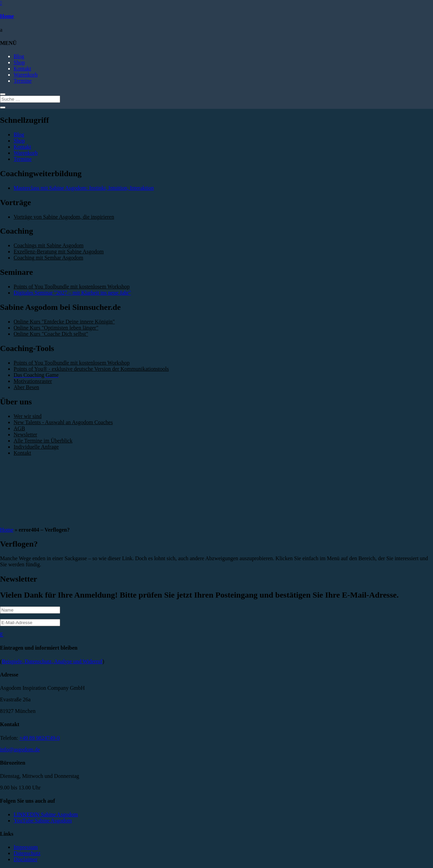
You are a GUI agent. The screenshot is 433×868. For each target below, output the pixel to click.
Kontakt (22, 69)
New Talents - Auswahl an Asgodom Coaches (63, 422)
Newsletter (25, 435)
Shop (19, 62)
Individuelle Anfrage (36, 447)
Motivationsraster (33, 381)
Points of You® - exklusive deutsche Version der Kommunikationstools (91, 369)
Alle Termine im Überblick (43, 441)
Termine (23, 81)
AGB (19, 428)
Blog (19, 56)
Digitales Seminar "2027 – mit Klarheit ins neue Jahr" (72, 293)
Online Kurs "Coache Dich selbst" (51, 334)
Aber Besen (26, 387)
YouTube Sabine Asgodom (43, 821)
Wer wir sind (28, 416)
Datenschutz (27, 853)
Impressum (26, 847)
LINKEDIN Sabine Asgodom (46, 814)
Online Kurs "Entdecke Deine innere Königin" (64, 322)
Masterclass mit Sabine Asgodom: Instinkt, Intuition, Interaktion (84, 188)
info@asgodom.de (20, 749)
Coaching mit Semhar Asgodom (48, 258)
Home (7, 16)
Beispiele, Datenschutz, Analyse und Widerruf (52, 661)
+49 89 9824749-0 (39, 738)
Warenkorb (26, 75)
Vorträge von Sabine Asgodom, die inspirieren (64, 217)
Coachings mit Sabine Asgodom (49, 245)
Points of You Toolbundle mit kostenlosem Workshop (72, 287)
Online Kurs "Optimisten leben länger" (56, 328)
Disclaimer (25, 859)
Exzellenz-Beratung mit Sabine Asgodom (59, 252)
